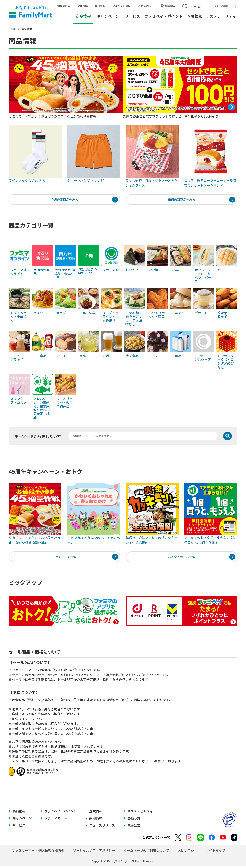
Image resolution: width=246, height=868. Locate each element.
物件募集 (83, 6)
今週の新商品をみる (64, 200)
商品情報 (19, 813)
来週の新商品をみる (182, 200)
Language (195, 6)
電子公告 (134, 827)
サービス (133, 16)
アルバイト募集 (121, 6)
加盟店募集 (64, 6)
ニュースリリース (102, 827)
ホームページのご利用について (146, 852)
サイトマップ (216, 852)
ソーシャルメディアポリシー (94, 852)
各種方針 (134, 820)
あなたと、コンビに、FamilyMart (30, 12)
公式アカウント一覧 (156, 839)
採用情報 (100, 6)
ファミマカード (56, 820)
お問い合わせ (146, 6)
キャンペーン (108, 16)
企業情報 (195, 16)
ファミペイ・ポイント (164, 16)
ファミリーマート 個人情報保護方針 (38, 852)
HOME (12, 29)
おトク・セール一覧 (182, 558)
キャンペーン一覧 (64, 558)
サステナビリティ (221, 16)
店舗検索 (170, 6)
